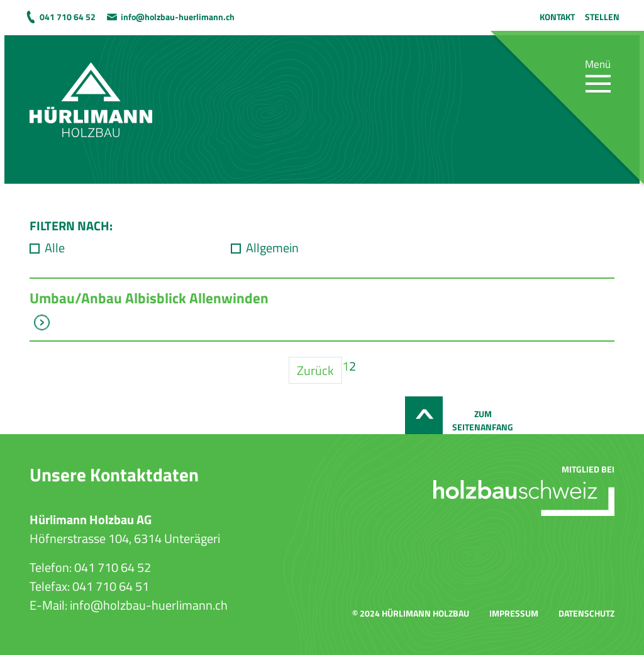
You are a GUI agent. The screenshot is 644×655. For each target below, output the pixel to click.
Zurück (315, 370)
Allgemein (272, 248)
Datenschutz (586, 613)
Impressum (514, 613)
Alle (55, 248)
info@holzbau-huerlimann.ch (178, 17)
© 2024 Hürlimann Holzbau (411, 613)
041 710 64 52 (68, 17)
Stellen (602, 17)
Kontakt (557, 17)
